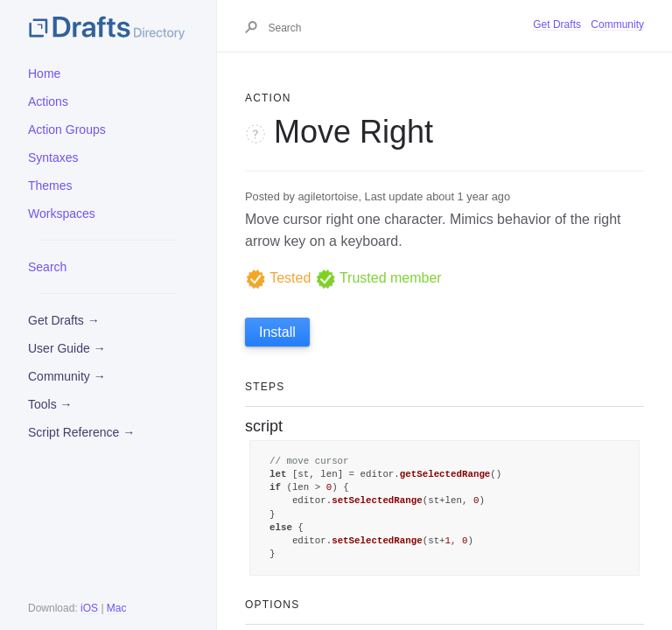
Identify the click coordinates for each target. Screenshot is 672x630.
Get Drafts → (64, 320)
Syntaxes (53, 157)
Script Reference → (81, 432)
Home (44, 73)
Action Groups (67, 129)
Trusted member (378, 278)
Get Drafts (557, 24)
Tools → (50, 404)
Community (617, 24)
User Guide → (67, 348)
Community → (67, 376)
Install (277, 332)
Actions (48, 101)
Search (47, 267)
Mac (117, 608)
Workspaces (62, 213)
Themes (50, 185)
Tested (278, 278)
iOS (89, 608)
